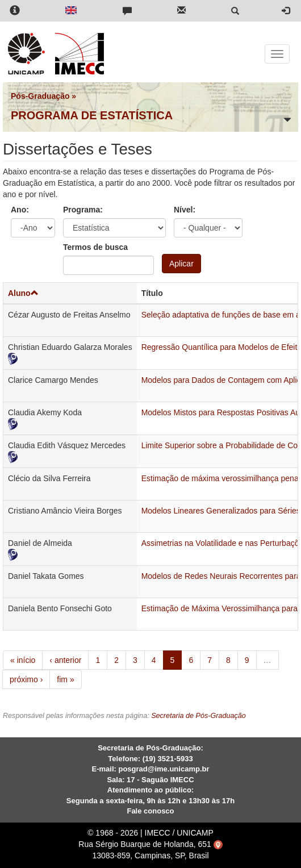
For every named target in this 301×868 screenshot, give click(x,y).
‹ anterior (65, 660)
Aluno (23, 293)
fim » (65, 679)
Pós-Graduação (40, 96)
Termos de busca (95, 247)
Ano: (20, 210)
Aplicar (181, 264)
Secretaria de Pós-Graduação (198, 716)
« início (23, 660)
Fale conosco (150, 811)
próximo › (26, 679)
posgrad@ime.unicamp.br (164, 769)
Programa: (83, 210)
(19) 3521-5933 (168, 759)
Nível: (185, 210)
